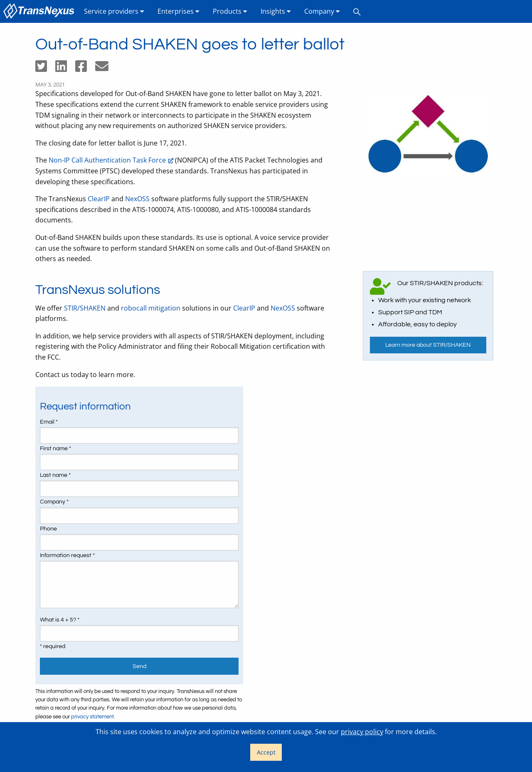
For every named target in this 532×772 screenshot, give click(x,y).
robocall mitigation (151, 308)
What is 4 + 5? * (60, 620)
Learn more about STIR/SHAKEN (428, 345)
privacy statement (92, 717)
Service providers (114, 11)
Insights (276, 11)
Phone (48, 529)
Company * (54, 502)
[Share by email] (105, 69)
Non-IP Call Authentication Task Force (107, 160)
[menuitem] (40, 11)
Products (230, 11)
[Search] (357, 11)
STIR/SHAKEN (85, 308)
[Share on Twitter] (45, 69)
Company (322, 11)
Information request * (67, 555)
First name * (55, 449)
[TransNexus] (40, 11)
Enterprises (179, 11)
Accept (266, 752)
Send (139, 666)
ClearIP (99, 199)
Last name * (55, 475)
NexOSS (137, 199)
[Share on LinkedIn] (65, 69)
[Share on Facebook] (85, 69)
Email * (49, 422)
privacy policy (362, 732)
